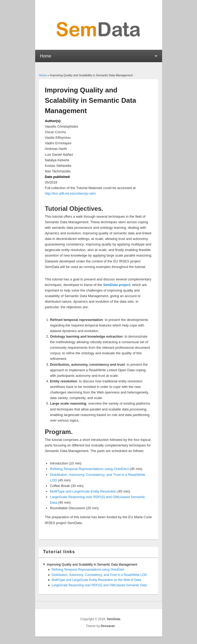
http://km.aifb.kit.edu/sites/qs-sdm (70, 193)
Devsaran (108, 626)
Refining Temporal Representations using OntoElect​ (89, 469)
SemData (114, 619)
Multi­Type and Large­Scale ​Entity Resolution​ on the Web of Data (96, 580)
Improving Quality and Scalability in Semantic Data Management (92, 565)
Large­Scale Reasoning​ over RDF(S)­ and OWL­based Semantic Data (99, 585)
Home (43, 75)
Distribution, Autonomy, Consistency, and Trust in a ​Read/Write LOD (99, 575)
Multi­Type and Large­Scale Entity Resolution (83, 491)
